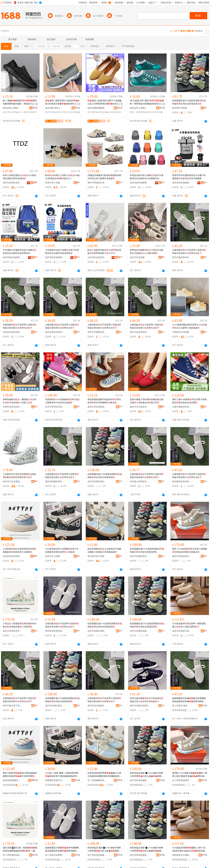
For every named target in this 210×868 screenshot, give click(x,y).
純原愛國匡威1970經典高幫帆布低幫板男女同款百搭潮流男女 (189, 102)
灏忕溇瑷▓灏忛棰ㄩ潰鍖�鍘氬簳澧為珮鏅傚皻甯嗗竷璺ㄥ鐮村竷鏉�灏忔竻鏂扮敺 (20, 849)
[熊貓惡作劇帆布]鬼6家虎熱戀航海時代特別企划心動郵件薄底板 (104, 177)
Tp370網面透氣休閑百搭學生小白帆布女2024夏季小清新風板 (190, 326)
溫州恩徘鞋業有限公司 (12, 332)
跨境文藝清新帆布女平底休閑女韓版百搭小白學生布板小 (147, 700)
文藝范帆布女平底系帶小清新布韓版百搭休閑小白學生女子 (189, 252)
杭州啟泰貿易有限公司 (12, 556)
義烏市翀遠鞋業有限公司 (182, 556)
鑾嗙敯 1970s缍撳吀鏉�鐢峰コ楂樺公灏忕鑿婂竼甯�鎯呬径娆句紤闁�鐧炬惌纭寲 (190, 775)
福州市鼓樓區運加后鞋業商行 (139, 556)
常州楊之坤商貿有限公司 (139, 482)
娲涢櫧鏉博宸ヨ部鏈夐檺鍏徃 (55, 108)
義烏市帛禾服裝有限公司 (139, 407)
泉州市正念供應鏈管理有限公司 (12, 482)
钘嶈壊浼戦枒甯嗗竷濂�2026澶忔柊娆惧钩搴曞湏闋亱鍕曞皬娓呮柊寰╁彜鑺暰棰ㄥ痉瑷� (105, 775)
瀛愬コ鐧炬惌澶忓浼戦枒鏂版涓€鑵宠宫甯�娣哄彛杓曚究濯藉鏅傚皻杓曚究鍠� (62, 102)
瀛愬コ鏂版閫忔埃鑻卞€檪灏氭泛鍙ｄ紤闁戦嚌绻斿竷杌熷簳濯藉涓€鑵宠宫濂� (105, 102)
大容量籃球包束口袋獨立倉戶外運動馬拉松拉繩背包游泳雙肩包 (62, 252)
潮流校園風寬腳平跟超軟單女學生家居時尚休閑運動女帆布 (104, 401)
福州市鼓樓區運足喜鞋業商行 (97, 482)
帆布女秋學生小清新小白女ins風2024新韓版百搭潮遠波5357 (63, 177)
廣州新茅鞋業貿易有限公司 (55, 631)
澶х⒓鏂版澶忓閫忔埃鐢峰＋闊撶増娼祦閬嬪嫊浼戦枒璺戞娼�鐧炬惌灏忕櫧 (147, 102)
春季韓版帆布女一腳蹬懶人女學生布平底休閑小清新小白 (20, 401)
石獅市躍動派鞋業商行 (182, 407)
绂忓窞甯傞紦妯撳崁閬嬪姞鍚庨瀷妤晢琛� (139, 780)
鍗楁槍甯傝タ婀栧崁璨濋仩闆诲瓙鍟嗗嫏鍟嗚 (182, 855)
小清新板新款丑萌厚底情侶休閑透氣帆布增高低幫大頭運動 (20, 550)
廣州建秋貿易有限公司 (182, 482)
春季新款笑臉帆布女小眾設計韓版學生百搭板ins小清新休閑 (147, 252)
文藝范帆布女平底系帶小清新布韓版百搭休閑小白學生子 (104, 700)
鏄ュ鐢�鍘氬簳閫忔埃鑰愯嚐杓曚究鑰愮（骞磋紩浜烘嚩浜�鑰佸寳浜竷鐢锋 (20, 102)
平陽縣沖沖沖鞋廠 (181, 332)
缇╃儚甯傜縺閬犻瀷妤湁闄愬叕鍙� (182, 780)
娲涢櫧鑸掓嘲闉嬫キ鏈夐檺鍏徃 (97, 108)
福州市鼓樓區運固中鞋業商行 (97, 631)
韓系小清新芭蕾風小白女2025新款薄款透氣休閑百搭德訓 (20, 177)
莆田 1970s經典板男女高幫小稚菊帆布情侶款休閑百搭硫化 (190, 550)
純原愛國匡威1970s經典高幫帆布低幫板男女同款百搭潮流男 (105, 476)
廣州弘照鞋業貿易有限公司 (97, 407)
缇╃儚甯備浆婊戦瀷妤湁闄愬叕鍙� (12, 855)
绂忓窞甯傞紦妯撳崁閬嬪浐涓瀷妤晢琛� (97, 855)
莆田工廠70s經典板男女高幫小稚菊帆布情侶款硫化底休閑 (189, 401)
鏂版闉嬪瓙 (115, 112)
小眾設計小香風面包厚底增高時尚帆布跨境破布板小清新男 (20, 625)
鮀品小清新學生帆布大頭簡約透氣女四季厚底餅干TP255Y (104, 252)
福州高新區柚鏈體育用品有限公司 (139, 183)
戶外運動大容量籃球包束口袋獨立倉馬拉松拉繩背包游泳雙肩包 (20, 252)
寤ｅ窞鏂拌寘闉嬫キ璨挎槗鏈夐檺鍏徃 (55, 855)
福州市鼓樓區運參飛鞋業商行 (139, 631)
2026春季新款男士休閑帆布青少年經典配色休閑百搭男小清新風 (62, 550)
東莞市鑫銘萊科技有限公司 (182, 257)
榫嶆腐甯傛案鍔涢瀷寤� (55, 780)
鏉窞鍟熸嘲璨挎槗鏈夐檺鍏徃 (12, 780)
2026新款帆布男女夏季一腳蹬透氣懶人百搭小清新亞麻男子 (189, 625)
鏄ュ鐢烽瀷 (24, 112)
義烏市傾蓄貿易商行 (139, 706)
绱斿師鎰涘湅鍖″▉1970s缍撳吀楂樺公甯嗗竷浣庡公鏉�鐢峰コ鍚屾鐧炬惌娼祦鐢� (147, 775)
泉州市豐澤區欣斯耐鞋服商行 (55, 407)
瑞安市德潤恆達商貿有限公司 (12, 183)
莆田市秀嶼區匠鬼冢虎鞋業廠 (97, 183)
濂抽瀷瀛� (75, 112)
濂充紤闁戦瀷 (62, 112)
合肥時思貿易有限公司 (12, 407)
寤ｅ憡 (35, 104)
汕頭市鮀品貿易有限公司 (97, 257)
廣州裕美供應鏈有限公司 (97, 706)
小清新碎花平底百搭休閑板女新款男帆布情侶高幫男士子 (20, 476)
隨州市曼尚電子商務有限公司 (12, 706)
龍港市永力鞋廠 (52, 556)
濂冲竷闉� (93, 112)
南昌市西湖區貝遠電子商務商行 (182, 631)
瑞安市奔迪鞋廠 (137, 257)
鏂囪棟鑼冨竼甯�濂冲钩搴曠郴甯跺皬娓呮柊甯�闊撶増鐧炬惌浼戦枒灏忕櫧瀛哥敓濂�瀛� (189, 700)
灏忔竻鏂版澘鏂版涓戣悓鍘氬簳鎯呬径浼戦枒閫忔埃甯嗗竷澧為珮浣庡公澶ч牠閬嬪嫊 (20, 775)
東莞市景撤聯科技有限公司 (97, 332)
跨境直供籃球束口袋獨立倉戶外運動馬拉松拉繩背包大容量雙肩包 (147, 177)
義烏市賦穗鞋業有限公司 (55, 482)
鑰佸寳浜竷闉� (10, 112)
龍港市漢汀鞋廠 (52, 183)
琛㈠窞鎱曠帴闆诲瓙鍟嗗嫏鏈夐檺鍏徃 (97, 780)
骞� (35, 108)
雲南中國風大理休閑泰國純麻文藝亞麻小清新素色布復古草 (147, 401)
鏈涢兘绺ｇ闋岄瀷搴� (12, 108)
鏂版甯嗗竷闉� (155, 112)
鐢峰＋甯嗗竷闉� (138, 112)
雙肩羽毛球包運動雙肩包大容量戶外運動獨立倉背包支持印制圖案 (189, 177)
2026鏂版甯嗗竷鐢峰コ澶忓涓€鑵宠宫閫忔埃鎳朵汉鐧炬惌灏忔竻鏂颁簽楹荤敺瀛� (190, 849)
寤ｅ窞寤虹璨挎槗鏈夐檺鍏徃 (182, 706)
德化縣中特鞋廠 (180, 108)
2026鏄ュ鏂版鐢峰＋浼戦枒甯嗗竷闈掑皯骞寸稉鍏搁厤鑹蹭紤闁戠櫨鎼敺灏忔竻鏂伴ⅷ (62, 775)
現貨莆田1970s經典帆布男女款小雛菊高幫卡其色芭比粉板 (62, 401)
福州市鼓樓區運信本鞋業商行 (55, 706)
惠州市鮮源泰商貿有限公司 (139, 332)
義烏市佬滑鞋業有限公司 (12, 631)
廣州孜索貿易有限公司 (55, 332)
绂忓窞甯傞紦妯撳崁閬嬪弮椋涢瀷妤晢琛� (139, 855)
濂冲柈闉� (50, 112)
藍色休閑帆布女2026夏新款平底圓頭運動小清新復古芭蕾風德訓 (104, 550)
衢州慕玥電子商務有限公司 (97, 556)
